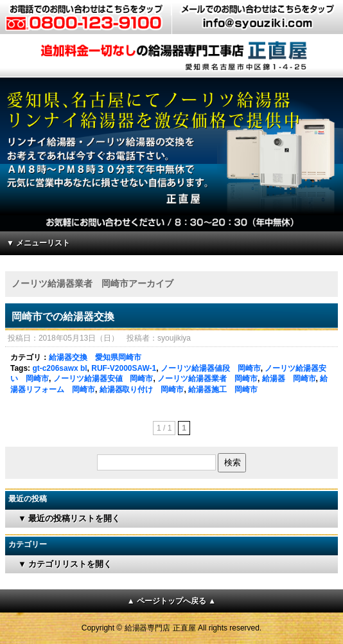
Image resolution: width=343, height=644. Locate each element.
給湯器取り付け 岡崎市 (142, 389)
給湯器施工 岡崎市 (223, 389)
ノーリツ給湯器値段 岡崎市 (211, 368)
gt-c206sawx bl (59, 368)
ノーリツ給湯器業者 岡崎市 (207, 379)
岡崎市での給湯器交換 (63, 317)
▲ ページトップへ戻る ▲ (171, 601)
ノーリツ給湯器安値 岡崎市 (103, 379)
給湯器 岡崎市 (289, 379)
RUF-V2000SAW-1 (124, 368)
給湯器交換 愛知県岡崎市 (95, 357)
